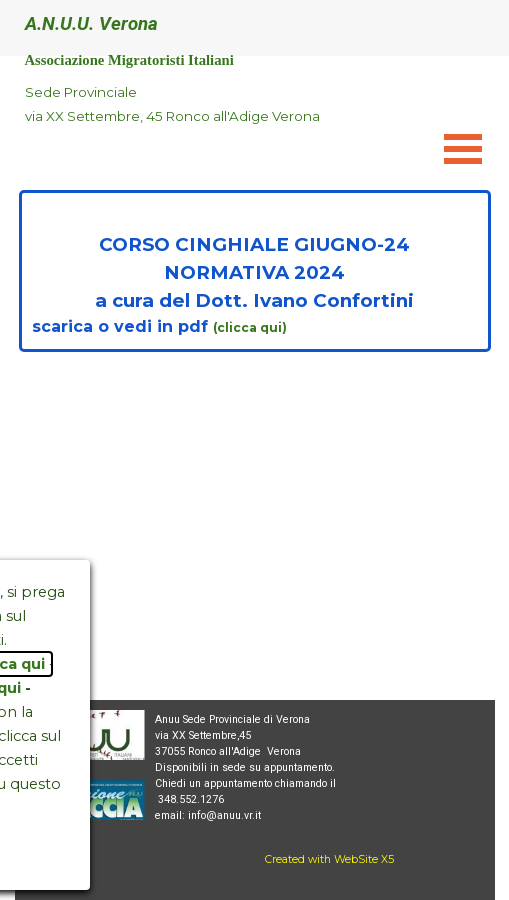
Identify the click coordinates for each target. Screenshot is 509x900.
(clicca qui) (251, 327)
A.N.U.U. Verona (91, 24)
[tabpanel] (220, 104)
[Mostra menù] (463, 148)
